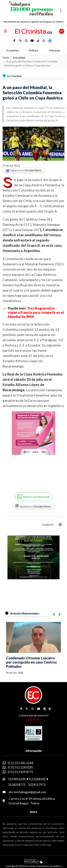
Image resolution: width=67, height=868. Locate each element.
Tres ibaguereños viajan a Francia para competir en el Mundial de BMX (36, 312)
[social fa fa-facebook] (14, 41)
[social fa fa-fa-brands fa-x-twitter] (20, 41)
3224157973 (37, 785)
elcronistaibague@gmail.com (28, 792)
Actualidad (19, 58)
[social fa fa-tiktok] (38, 41)
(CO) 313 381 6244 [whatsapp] (20, 763)
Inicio (6, 58)
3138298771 (17, 785)
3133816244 (17, 779)
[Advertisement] (33, 448)
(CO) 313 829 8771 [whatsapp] (20, 772)
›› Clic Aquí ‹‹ (33, 719)
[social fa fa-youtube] (32, 41)
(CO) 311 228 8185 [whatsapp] (20, 767)
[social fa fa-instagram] (26, 41)
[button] (44, 41)
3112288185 (37, 779)
